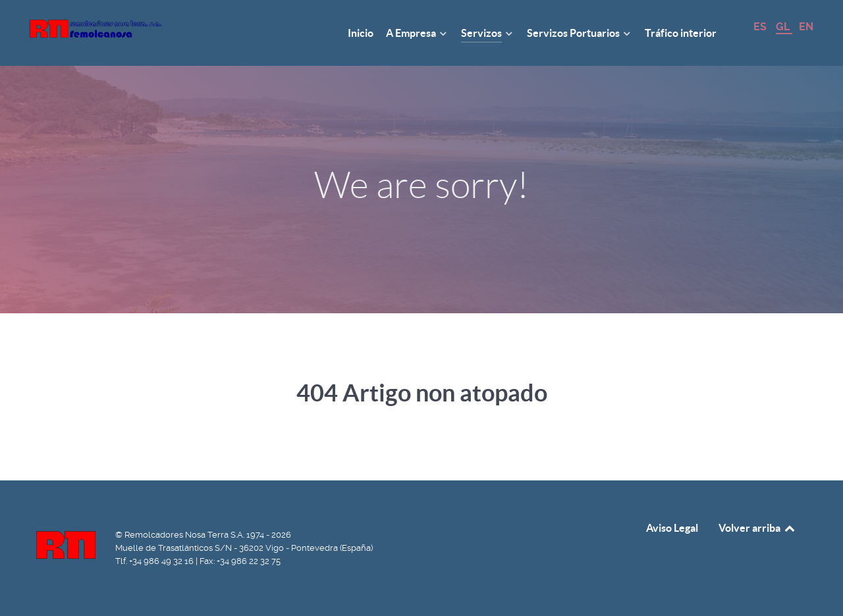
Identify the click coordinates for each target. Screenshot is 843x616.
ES (761, 27)
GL (784, 27)
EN (806, 27)
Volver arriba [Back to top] (757, 528)
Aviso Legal (672, 528)
